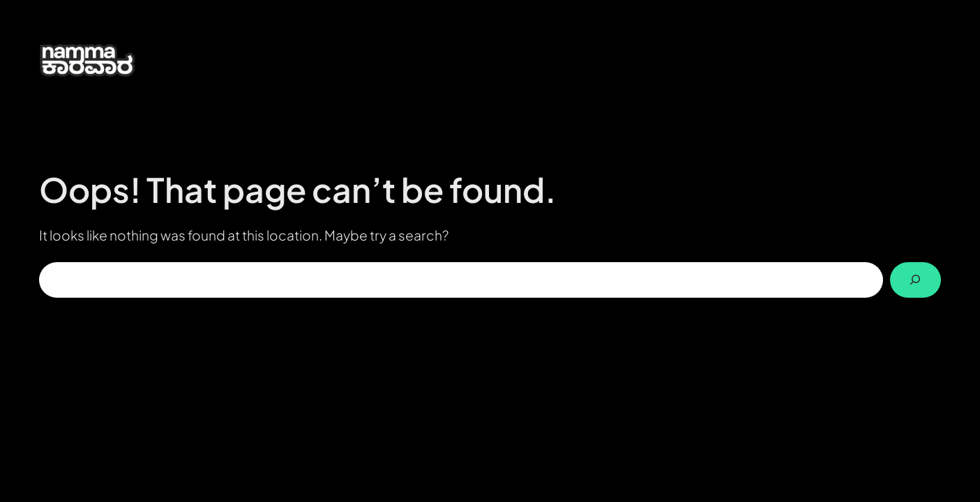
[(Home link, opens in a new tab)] (105, 60)
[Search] (915, 280)
